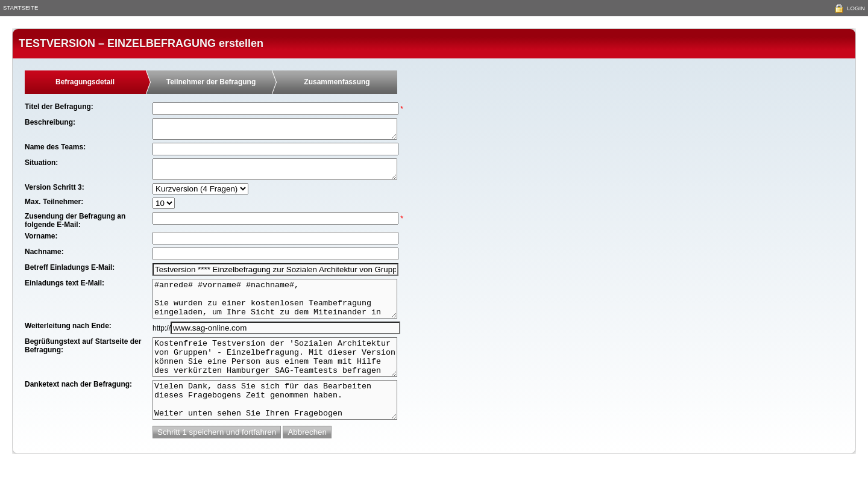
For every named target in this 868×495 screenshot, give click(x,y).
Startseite (20, 8)
